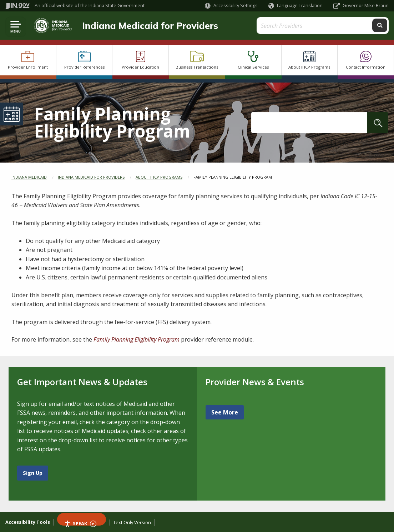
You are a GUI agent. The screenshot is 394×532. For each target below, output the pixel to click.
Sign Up (33, 473)
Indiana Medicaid (29, 177)
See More (225, 412)
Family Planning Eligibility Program (137, 339)
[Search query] (341, 26)
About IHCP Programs (159, 177)
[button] (231, 6)
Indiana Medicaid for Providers (148, 25)
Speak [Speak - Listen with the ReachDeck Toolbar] (80, 523)
